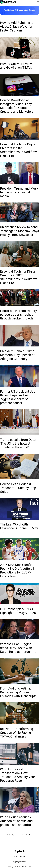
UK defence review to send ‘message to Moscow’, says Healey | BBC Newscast (19, 231)
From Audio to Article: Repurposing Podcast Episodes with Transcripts (18, 692)
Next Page (30, 835)
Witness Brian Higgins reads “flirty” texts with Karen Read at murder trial (19, 648)
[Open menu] (38, 2)
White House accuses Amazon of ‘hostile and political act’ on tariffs (16, 821)
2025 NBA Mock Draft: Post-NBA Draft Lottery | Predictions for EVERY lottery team (17, 571)
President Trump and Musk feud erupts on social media (19, 192)
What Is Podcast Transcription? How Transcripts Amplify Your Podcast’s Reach (17, 775)
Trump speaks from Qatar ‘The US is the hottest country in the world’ (18, 444)
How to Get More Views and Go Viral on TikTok (17, 66)
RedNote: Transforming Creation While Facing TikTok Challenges (17, 733)
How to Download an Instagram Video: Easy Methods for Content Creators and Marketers (17, 106)
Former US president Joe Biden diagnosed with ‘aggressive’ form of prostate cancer (18, 397)
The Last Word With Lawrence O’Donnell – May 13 (19, 528)
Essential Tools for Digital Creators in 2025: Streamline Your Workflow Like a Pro (18, 150)
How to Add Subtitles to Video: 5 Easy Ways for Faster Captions (17, 27)
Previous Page (10, 835)
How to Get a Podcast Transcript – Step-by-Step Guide (18, 488)
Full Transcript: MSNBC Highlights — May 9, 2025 (18, 611)
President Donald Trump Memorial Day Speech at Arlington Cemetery (17, 355)
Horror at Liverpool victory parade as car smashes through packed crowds (18, 315)
